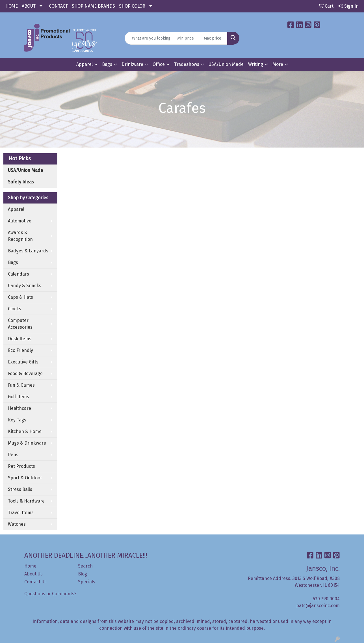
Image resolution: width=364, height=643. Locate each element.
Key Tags (17, 420)
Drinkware (132, 64)
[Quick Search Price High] (214, 38)
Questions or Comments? (50, 594)
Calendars (19, 274)
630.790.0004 (326, 599)
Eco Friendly (20, 350)
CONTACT (58, 6)
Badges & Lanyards (28, 251)
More (278, 64)
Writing (256, 64)
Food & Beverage (25, 374)
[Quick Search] (149, 38)
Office (159, 64)
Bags (107, 64)
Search (85, 566)
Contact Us (35, 582)
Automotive (20, 221)
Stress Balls (20, 489)
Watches (17, 524)
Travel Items (21, 513)
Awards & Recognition (20, 236)
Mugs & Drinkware (27, 443)
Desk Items (20, 339)
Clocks (15, 309)
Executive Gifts (23, 362)
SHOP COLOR (132, 6)
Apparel (84, 64)
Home (30, 566)
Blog (83, 574)
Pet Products (21, 466)
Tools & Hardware (26, 501)
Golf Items (19, 397)
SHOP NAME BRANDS (93, 6)
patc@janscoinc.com (318, 606)
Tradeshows (187, 64)
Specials (87, 582)
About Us (33, 574)
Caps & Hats (20, 297)
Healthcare (19, 408)
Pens (13, 455)
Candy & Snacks (25, 286)
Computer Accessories (20, 324)
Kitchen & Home (25, 431)
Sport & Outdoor (25, 478)
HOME (12, 6)
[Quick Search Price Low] (188, 38)
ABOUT (29, 6)
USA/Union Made (226, 64)
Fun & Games (21, 385)
